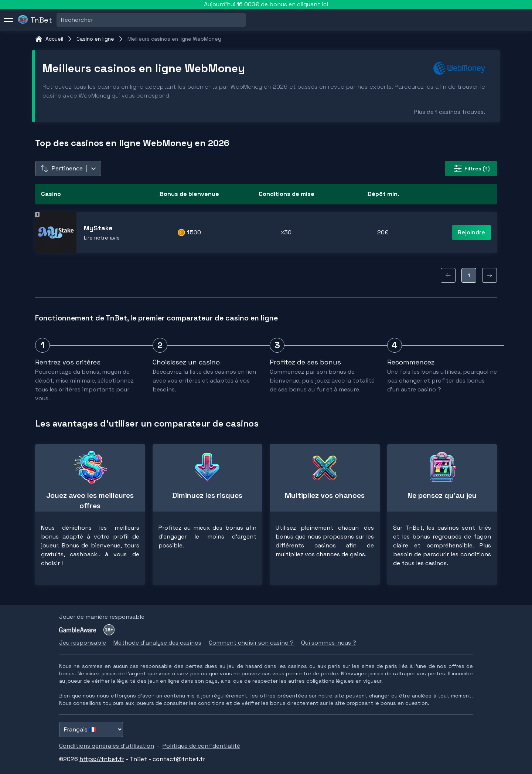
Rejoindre (471, 232)
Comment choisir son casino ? (251, 643)
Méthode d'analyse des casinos (157, 643)
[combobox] (62, 20)
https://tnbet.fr (102, 759)
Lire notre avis (102, 238)
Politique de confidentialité (201, 746)
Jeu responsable (83, 643)
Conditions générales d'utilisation (107, 746)
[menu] (8, 20)
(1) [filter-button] (471, 169)
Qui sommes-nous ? (329, 643)
